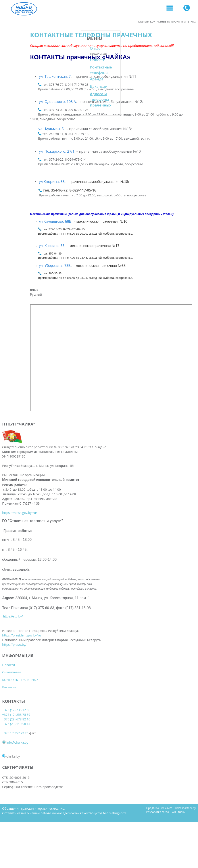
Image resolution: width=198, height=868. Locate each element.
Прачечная (17, 54)
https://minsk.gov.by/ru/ (20, 551)
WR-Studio (178, 776)
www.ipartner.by (186, 772)
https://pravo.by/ (14, 757)
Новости (17, 60)
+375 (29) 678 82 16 (115, 443)
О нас (14, 48)
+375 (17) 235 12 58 (115, 434)
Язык (50, 290)
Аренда (16, 79)
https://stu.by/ (13, 710)
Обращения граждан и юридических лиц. (34, 773)
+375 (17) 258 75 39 (115, 438)
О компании (61, 442)
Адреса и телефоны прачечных (20, 99)
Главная (143, 22)
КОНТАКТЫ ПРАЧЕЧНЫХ (70, 449)
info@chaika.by (116, 466)
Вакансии (18, 86)
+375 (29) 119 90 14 (115, 447)
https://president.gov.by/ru (22, 738)
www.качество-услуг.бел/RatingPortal (100, 777)
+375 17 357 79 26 (114, 457)
